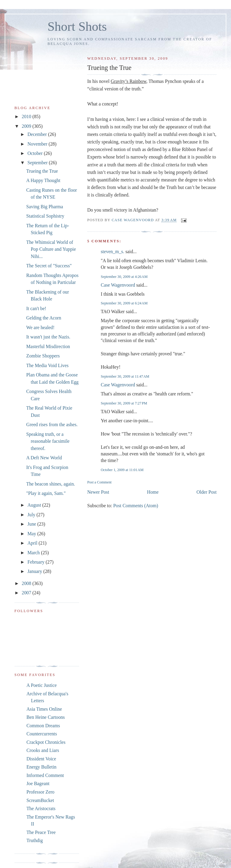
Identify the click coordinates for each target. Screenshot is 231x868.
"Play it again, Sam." (46, 493)
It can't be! (36, 308)
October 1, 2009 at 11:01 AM (122, 470)
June (32, 524)
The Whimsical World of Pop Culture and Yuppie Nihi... (51, 249)
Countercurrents (42, 734)
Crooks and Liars (43, 750)
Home (153, 492)
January (35, 571)
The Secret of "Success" (49, 266)
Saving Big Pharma (45, 207)
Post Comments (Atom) (136, 506)
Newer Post (98, 492)
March (34, 553)
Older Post (206, 492)
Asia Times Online (44, 709)
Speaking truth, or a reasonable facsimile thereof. (48, 441)
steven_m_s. (112, 252)
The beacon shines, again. (51, 484)
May (32, 534)
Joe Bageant (38, 783)
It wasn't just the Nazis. (48, 337)
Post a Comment (99, 482)
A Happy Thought (43, 180)
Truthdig (35, 840)
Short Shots (77, 26)
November (38, 144)
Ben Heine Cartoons (46, 717)
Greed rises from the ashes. (52, 425)
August (35, 505)
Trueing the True (42, 171)
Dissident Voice (41, 759)
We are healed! (40, 327)
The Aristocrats (41, 808)
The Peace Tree (41, 832)
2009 (27, 126)
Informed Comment (45, 775)
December (38, 134)
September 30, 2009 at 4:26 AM (124, 277)
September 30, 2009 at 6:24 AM (124, 303)
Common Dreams (43, 726)
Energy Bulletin (42, 767)
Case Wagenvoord (118, 285)
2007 (27, 593)
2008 (27, 583)
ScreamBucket (40, 800)
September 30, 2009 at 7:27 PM (124, 403)
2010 (27, 116)
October (36, 153)
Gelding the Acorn (44, 318)
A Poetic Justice (42, 685)
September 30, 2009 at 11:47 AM (125, 376)
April (33, 543)
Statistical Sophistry (45, 216)
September (38, 163)
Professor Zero (40, 792)
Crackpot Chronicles (46, 742)
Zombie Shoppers (43, 356)
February (37, 562)
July (32, 515)
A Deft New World (44, 458)
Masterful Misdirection (48, 346)
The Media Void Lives (47, 365)
